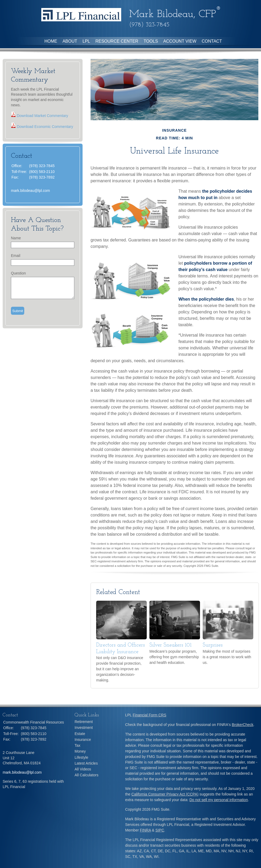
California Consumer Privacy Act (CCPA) (165, 794)
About (70, 41)
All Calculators (86, 775)
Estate (80, 734)
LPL (86, 41)
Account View (180, 41)
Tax (78, 745)
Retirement (84, 722)
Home (51, 41)
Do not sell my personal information (219, 800)
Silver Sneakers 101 (170, 645)
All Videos (83, 769)
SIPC (160, 830)
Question (18, 273)
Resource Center (117, 41)
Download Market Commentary (42, 116)
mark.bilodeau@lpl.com (30, 191)
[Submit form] (18, 311)
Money (80, 751)
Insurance (83, 740)
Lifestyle (81, 757)
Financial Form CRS (149, 715)
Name (16, 238)
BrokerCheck (242, 725)
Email (16, 256)
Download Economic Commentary (44, 127)
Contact (212, 41)
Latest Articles (86, 763)
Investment (84, 728)
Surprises (213, 645)
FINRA (145, 830)
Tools (151, 41)
